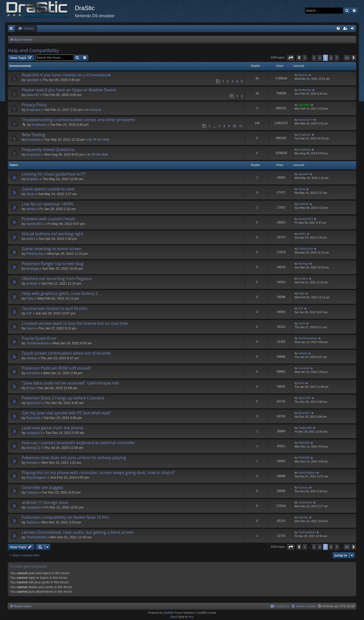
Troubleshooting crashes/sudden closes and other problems (78, 120)
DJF (29, 313)
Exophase (33, 110)
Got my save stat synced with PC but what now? (66, 413)
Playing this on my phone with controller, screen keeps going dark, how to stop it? (98, 473)
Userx (30, 328)
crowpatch (33, 507)
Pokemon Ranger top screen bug (52, 264)
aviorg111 (33, 448)
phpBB (167, 613)
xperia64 (32, 80)
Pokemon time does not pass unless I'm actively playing (74, 458)
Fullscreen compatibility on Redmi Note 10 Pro (65, 517)
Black (174, 617)
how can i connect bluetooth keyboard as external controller (78, 443)
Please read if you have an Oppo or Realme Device (69, 90)
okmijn (31, 209)
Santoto (303, 75)
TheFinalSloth (36, 537)
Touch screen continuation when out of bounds (66, 353)
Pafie (30, 298)
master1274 (306, 120)
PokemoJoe (35, 254)
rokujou (31, 358)
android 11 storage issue (45, 502)
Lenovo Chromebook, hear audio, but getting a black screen (78, 532)
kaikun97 (33, 95)
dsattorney (305, 90)
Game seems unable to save (48, 189)
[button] (291, 58)
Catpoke (303, 204)
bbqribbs (32, 179)
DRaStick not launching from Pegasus (57, 279)
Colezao (32, 492)
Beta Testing (33, 135)
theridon (32, 463)
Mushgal (32, 269)
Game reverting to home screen (52, 249)
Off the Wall (100, 140)
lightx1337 (33, 403)
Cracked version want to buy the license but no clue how (75, 323)
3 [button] (314, 58)
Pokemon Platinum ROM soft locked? (56, 368)
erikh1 (30, 239)
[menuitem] (26, 29)
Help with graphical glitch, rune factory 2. (60, 293)
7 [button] (337, 58)
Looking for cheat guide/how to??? (54, 174)
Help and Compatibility (33, 50)
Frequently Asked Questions (48, 149)
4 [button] (320, 58)
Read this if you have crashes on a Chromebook (66, 75)
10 (235, 126)
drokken (32, 283)
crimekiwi (33, 373)
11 (241, 126)
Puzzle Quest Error (39, 338)
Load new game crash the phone (52, 428)
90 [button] (347, 58)
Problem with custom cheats (49, 219)
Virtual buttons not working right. (53, 234)
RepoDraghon (36, 477)
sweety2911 (35, 224)
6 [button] (331, 58)
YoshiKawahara (37, 343)
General (95, 110)
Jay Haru (304, 105)
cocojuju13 (34, 433)
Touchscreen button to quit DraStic (55, 308)
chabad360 (305, 428)
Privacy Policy (34, 105)
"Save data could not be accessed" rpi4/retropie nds (70, 383)
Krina (30, 388)
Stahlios (32, 522)
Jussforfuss (305, 502)
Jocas (30, 194)
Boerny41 (33, 418)
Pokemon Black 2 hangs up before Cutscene (63, 398)
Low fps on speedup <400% (48, 204)
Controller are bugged (42, 487)
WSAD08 (304, 443)
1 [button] (305, 58)
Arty (191, 617)
